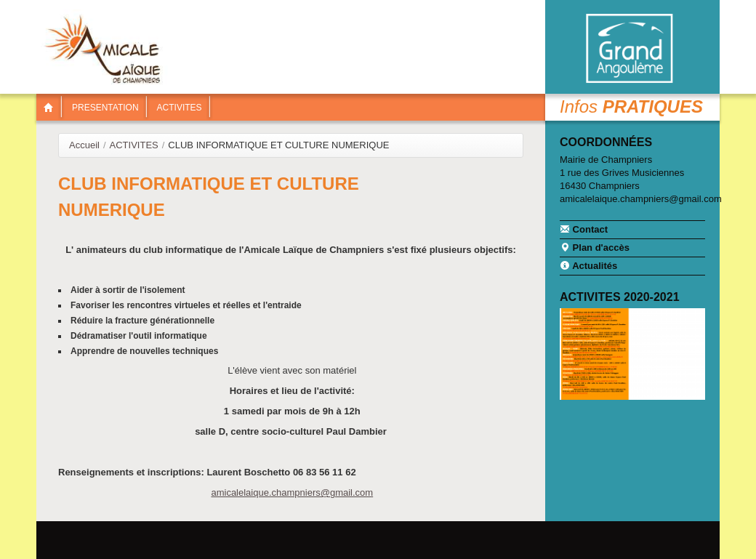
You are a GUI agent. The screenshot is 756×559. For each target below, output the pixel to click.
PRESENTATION (105, 108)
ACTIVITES (180, 108)
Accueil (84, 145)
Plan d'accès (595, 247)
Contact (584, 229)
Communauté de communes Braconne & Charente (629, 49)
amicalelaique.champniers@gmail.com (292, 492)
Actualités (588, 265)
